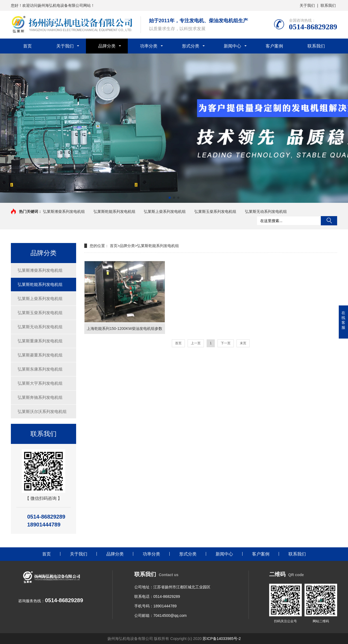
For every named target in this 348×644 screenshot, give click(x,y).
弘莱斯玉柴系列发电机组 (215, 211)
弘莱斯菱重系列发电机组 (40, 355)
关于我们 (307, 5)
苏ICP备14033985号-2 (222, 639)
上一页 (196, 343)
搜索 (329, 221)
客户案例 (274, 46)
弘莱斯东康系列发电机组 (40, 369)
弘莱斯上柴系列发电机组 (165, 211)
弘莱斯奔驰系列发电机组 (40, 397)
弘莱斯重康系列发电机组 (40, 341)
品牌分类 (107, 46)
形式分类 (191, 46)
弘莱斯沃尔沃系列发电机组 (42, 411)
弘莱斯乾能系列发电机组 (114, 211)
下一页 (226, 343)
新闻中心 (232, 46)
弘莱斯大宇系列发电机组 (40, 383)
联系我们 (328, 5)
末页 (243, 343)
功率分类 (149, 46)
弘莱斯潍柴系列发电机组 (64, 211)
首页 (27, 46)
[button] (170, 198)
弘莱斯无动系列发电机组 (266, 211)
